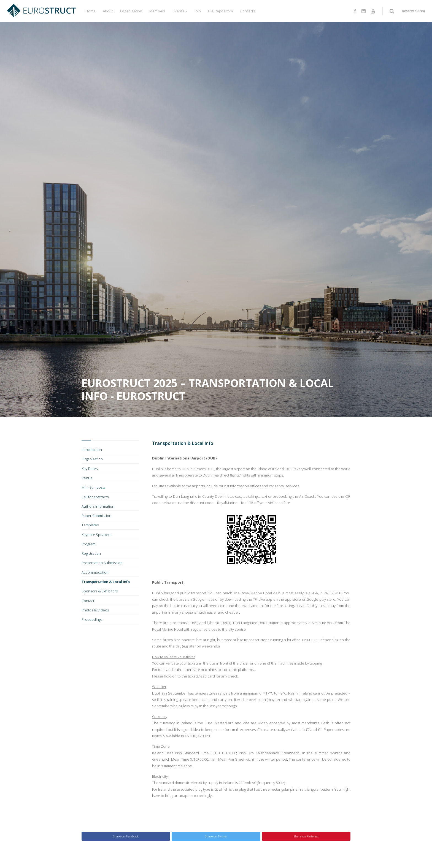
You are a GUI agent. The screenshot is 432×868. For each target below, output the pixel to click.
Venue (87, 478)
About (108, 11)
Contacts (248, 11)
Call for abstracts (95, 497)
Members (157, 11)
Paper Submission (96, 516)
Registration (91, 553)
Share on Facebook (126, 836)
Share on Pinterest (306, 836)
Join (198, 11)
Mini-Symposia (93, 487)
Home (91, 11)
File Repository (221, 11)
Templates (90, 525)
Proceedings (92, 619)
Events (179, 11)
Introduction (92, 450)
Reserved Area (414, 11)
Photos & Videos (95, 610)
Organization (131, 11)
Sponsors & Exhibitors (100, 591)
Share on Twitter (216, 836)
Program (88, 544)
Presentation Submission (102, 563)
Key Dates (90, 469)
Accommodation (95, 572)
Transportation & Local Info (106, 582)
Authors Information (98, 506)
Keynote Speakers (96, 535)
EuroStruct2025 (105, 371)
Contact (88, 601)
